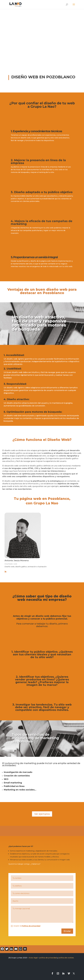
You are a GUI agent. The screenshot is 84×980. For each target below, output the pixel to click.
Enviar (67, 931)
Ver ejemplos (42, 814)
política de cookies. (66, 958)
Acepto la (26, 926)
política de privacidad (48, 958)
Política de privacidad (31, 926)
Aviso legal (33, 958)
